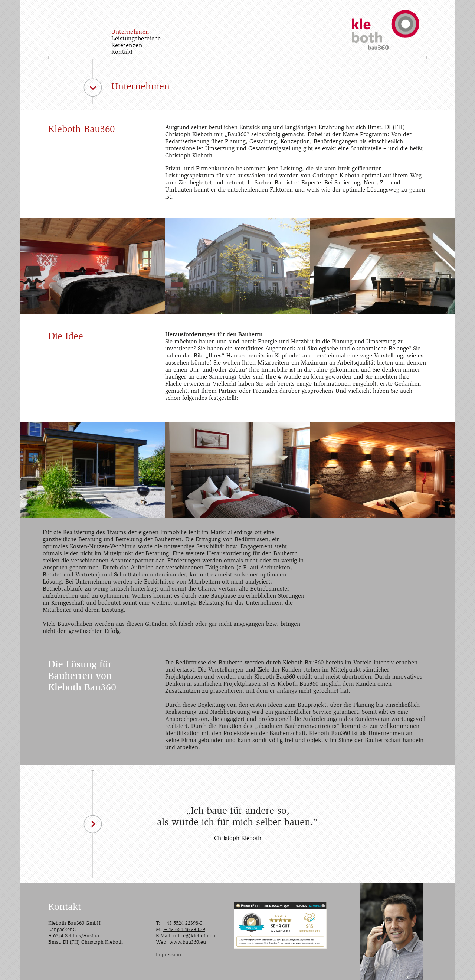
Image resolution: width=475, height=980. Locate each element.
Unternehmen (130, 32)
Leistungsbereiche (136, 39)
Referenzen (127, 46)
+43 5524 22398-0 (182, 924)
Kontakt (122, 52)
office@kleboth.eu (194, 936)
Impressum (168, 955)
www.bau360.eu (188, 943)
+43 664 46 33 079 (184, 930)
